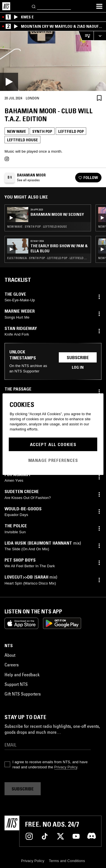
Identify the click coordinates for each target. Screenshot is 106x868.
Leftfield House (22, 140)
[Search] (34, 6)
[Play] (53, 61)
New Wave (17, 131)
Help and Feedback (22, 675)
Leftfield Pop (71, 131)
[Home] (6, 6)
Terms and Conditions (67, 861)
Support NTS (16, 684)
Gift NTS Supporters (23, 694)
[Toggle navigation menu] (99, 6)
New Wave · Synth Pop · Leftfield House (37, 227)
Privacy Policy (66, 767)
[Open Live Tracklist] (86, 36)
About (10, 655)
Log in (78, 367)
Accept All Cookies (53, 444)
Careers (12, 665)
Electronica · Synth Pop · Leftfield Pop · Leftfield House (48, 258)
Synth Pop (42, 131)
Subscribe (78, 357)
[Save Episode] (99, 98)
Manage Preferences (53, 460)
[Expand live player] (100, 36)
